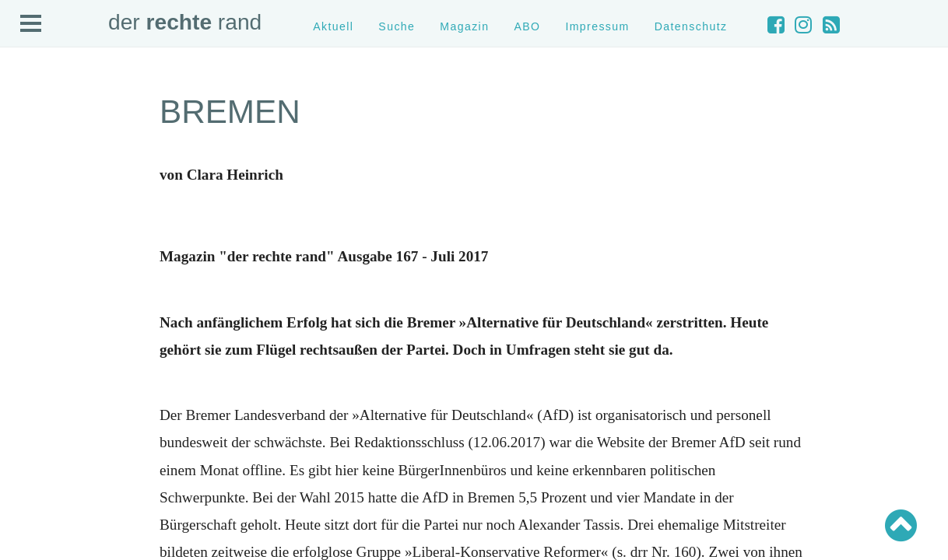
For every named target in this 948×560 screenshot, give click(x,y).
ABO (527, 26)
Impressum (597, 26)
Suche (397, 26)
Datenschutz (691, 26)
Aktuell (333, 26)
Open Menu (31, 24)
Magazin (464, 26)
